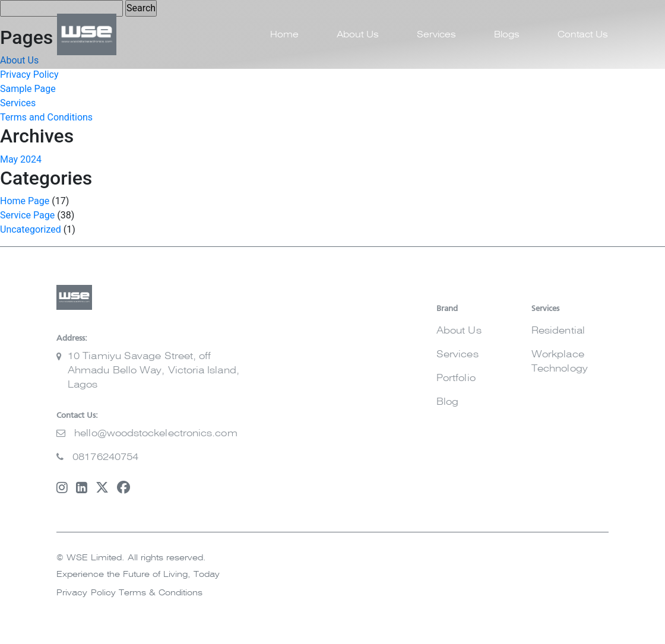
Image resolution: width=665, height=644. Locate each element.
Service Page (27, 215)
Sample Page (28, 89)
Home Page (25, 201)
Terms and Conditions (46, 117)
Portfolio (456, 378)
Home (284, 35)
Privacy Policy (29, 74)
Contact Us (583, 35)
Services (436, 35)
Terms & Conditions (161, 593)
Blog (447, 402)
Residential (558, 331)
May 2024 (21, 159)
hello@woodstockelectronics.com (156, 433)
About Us (358, 35)
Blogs (507, 35)
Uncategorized (31, 229)
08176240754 (105, 457)
